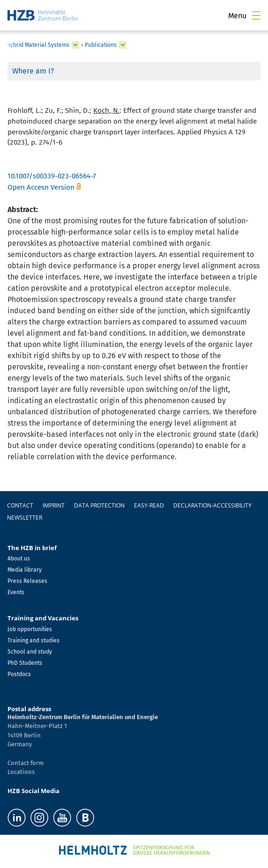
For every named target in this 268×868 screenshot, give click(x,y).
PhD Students (25, 663)
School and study (30, 652)
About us (19, 559)
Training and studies (33, 640)
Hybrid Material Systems (38, 45)
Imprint (54, 505)
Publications (101, 45)
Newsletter (25, 518)
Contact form (26, 763)
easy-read (149, 505)
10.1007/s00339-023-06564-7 (52, 176)
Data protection (99, 505)
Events (16, 592)
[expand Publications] (123, 45)
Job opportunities (30, 629)
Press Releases (27, 581)
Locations (21, 772)
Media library (25, 570)
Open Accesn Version (41, 187)
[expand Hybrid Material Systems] (75, 45)
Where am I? (33, 71)
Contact (20, 505)
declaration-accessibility (212, 505)
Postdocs (19, 674)
